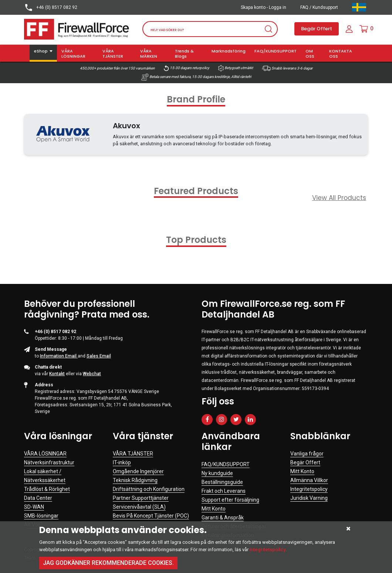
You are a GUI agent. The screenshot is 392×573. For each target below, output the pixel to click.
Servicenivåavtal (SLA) (139, 507)
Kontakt (57, 374)
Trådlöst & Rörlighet (47, 489)
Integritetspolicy (309, 489)
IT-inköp (122, 462)
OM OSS (310, 54)
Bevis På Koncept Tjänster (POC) (151, 516)
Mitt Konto (214, 509)
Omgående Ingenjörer (138, 471)
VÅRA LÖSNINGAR (73, 54)
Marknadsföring (229, 51)
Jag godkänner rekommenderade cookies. (108, 563)
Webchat (92, 374)
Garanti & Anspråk (223, 518)
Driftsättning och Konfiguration (149, 489)
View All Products (339, 198)
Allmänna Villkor (309, 480)
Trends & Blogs (184, 54)
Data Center (38, 498)
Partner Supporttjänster (141, 498)
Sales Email (99, 356)
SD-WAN (34, 507)
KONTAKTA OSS (341, 54)
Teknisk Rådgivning (135, 480)
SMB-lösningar (41, 516)
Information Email (59, 356)
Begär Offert (317, 29)
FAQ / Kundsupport (319, 7)
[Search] (210, 29)
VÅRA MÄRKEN (149, 54)
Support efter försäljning (230, 500)
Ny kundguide (217, 473)
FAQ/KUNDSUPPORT (276, 51)
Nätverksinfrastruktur (49, 462)
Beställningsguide (222, 482)
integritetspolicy (268, 550)
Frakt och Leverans (224, 491)
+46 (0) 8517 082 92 (51, 8)
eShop (41, 51)
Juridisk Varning (309, 498)
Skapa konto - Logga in (263, 7)
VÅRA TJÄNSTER (113, 54)
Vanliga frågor (307, 454)
